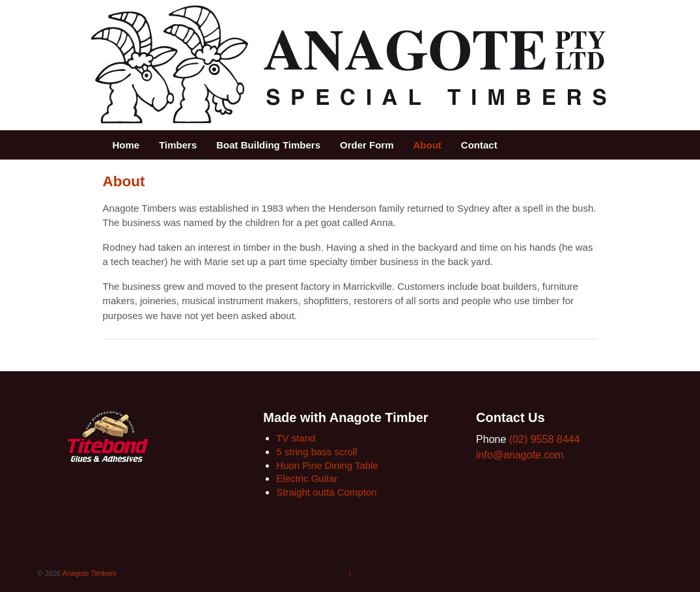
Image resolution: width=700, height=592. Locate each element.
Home (126, 145)
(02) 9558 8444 (545, 439)
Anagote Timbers (89, 573)
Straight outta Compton (326, 492)
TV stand (296, 438)
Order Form (367, 145)
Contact (479, 145)
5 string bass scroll (316, 452)
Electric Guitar (307, 478)
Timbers (178, 145)
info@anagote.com (520, 455)
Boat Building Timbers (268, 145)
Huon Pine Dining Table (327, 465)
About (427, 145)
